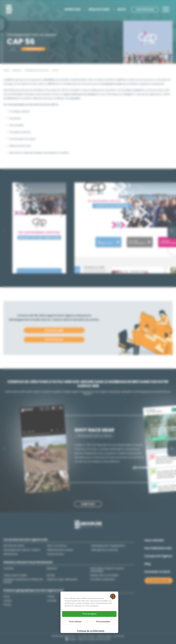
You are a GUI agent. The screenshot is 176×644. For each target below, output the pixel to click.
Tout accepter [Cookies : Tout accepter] (89, 614)
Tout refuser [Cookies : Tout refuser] (75, 622)
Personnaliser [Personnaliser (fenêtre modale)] (103, 622)
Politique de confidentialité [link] (91, 631)
